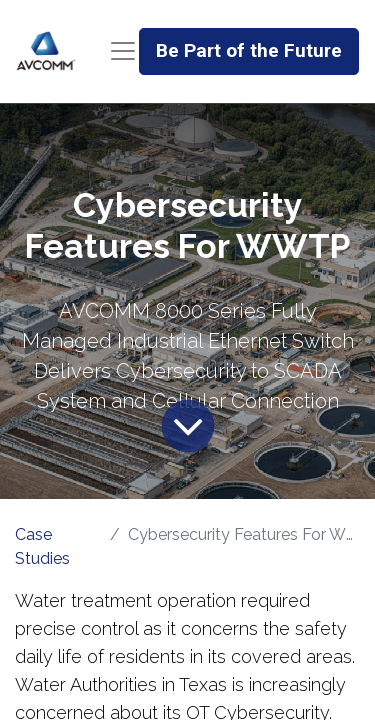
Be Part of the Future (249, 50)
